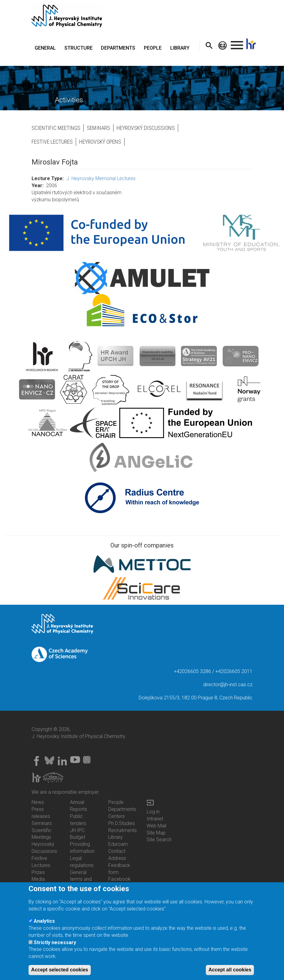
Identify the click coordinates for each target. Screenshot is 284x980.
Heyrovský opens (100, 142)
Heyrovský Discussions (146, 128)
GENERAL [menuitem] (45, 48)
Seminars (98, 128)
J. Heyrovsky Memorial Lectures (101, 178)
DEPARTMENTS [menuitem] (118, 48)
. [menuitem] (237, 42)
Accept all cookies (230, 971)
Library (115, 837)
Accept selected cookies (60, 971)
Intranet (155, 819)
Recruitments (123, 830)
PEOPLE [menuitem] (153, 48)
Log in (153, 812)
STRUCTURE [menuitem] (79, 48)
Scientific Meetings (56, 128)
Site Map (156, 833)
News (38, 802)
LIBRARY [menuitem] (180, 48)
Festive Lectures (52, 142)
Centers (117, 816)
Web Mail (156, 826)
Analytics (44, 923)
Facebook (119, 879)
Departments (122, 809)
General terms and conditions (81, 879)
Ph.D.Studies (122, 823)
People (116, 802)
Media (38, 879)
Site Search (159, 840)
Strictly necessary (55, 944)
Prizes (38, 872)
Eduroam (118, 844)
